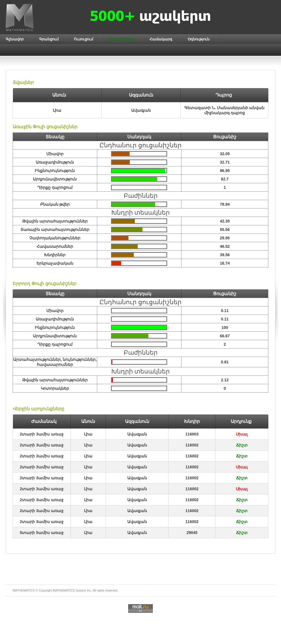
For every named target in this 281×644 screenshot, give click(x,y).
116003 (192, 434)
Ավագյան (137, 434)
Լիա (88, 434)
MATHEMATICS (64, 590)
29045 (192, 533)
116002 (192, 445)
